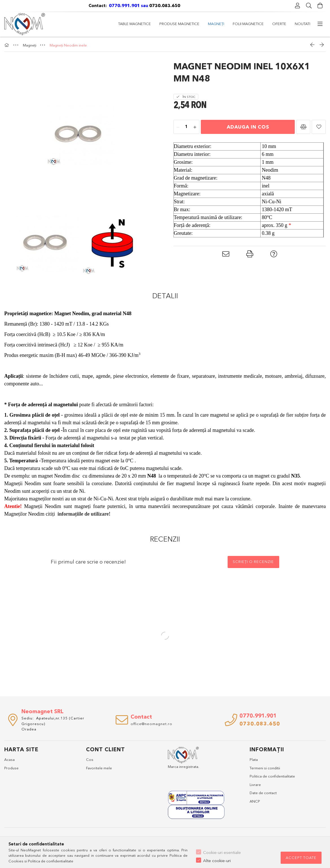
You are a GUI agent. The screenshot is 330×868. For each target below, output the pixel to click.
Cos (90, 759)
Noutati (126, 24)
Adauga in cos (248, 127)
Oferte (149, 24)
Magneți (212, 24)
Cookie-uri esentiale (222, 852)
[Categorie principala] (7, 45)
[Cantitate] (186, 127)
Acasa (9, 759)
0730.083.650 (165, 5)
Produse (11, 768)
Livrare (255, 785)
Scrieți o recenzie (253, 562)
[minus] (178, 127)
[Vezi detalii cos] (320, 6)
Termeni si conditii (265, 768)
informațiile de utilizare (83, 514)
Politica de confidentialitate (272, 776)
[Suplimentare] (320, 24)
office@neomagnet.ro (151, 724)
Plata (254, 759)
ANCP (255, 801)
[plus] (195, 127)
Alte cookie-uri (217, 861)
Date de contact (263, 793)
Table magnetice (294, 24)
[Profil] (298, 6)
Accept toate (301, 858)
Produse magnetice (249, 24)
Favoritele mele (99, 768)
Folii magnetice (180, 24)
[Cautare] (309, 6)
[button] (303, 127)
